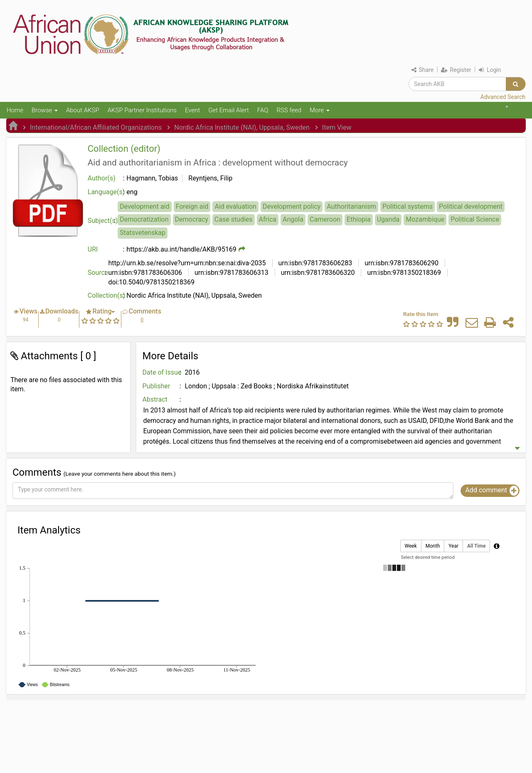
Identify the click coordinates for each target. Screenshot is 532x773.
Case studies (234, 219)
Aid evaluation (235, 206)
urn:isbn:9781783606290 (401, 263)
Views (28, 311)
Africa (268, 219)
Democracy (192, 219)
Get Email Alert (229, 110)
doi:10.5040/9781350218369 (151, 282)
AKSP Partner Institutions (142, 110)
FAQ (263, 110)
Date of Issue (162, 372)
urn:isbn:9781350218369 (403, 273)
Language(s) (106, 192)
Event (192, 110)
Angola (293, 219)
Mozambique (425, 219)
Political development (471, 206)
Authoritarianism (351, 206)
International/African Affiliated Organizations (96, 127)
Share (422, 70)
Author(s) (102, 178)
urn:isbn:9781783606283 (315, 263)
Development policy (292, 206)
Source (98, 273)
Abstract (155, 399)
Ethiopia (359, 219)
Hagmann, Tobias (152, 178)
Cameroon (325, 219)
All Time (476, 546)
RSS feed (289, 110)
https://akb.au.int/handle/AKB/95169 (181, 249)
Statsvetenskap (143, 233)
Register (456, 70)
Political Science (475, 219)
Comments (145, 311)
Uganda (388, 219)
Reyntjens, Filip (210, 178)
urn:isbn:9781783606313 (231, 273)
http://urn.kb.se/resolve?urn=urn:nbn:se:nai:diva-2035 (187, 263)
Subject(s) (103, 221)
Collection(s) (107, 295)
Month (433, 546)
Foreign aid (192, 206)
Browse (45, 110)
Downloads (62, 311)
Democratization (144, 219)
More (320, 110)
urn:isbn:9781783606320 (317, 273)
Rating (102, 311)
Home (15, 110)
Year (453, 546)
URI (93, 249)
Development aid (144, 206)
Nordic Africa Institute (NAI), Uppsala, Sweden (242, 127)
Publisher (156, 386)
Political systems (408, 206)
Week (411, 546)
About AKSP (83, 110)
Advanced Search (503, 97)
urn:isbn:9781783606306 (145, 273)
